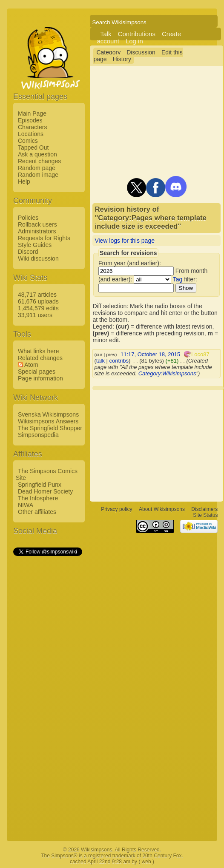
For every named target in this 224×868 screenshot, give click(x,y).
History (122, 59)
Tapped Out (33, 148)
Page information (40, 378)
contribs (119, 361)
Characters (32, 127)
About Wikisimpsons (162, 509)
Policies (28, 218)
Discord (28, 252)
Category (108, 52)
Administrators (37, 231)
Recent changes (39, 161)
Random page (37, 168)
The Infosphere (38, 498)
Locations (31, 134)
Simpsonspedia (38, 435)
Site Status (205, 515)
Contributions (137, 34)
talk (101, 361)
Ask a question (37, 154)
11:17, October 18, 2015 (150, 354)
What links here (38, 351)
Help (24, 182)
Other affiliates (37, 512)
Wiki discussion (38, 258)
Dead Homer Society (45, 491)
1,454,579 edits (38, 308)
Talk (106, 34)
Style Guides (35, 245)
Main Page (32, 113)
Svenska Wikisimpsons (48, 414)
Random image (38, 175)
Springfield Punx (40, 485)
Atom (31, 365)
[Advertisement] (47, 685)
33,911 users (35, 315)
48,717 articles (37, 295)
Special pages (37, 372)
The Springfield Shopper (50, 428)
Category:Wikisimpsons (167, 373)
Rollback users (37, 224)
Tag (178, 279)
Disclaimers (204, 509)
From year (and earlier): (130, 263)
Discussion (141, 52)
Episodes (30, 120)
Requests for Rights (44, 238)
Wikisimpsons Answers (48, 421)
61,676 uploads (38, 301)
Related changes (40, 358)
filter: (185, 279)
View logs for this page (125, 241)
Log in (134, 41)
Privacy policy (116, 509)
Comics (28, 141)
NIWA (26, 505)
